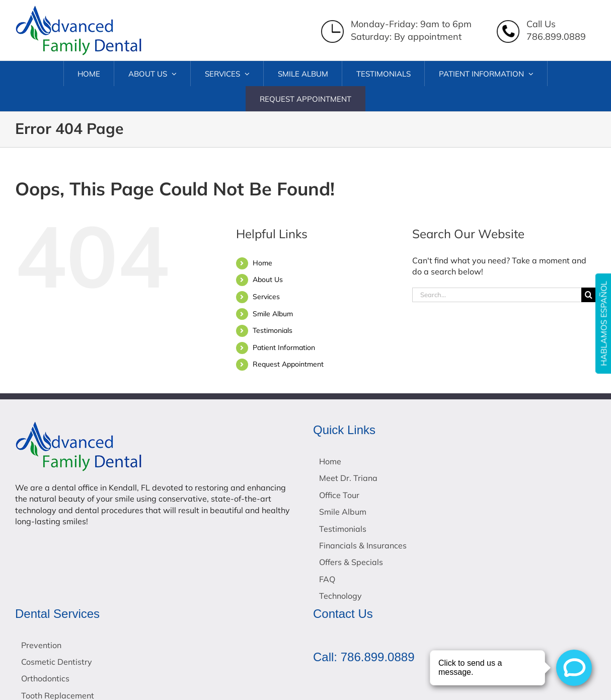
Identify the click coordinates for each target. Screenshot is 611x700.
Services (266, 297)
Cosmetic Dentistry (57, 662)
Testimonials (273, 330)
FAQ (327, 579)
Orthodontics (45, 678)
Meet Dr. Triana (348, 478)
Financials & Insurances (363, 545)
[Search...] (497, 295)
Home (262, 263)
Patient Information (284, 347)
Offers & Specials (351, 562)
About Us (268, 279)
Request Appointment (288, 364)
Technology (340, 596)
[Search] (589, 295)
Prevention (41, 645)
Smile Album (273, 314)
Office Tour (339, 495)
